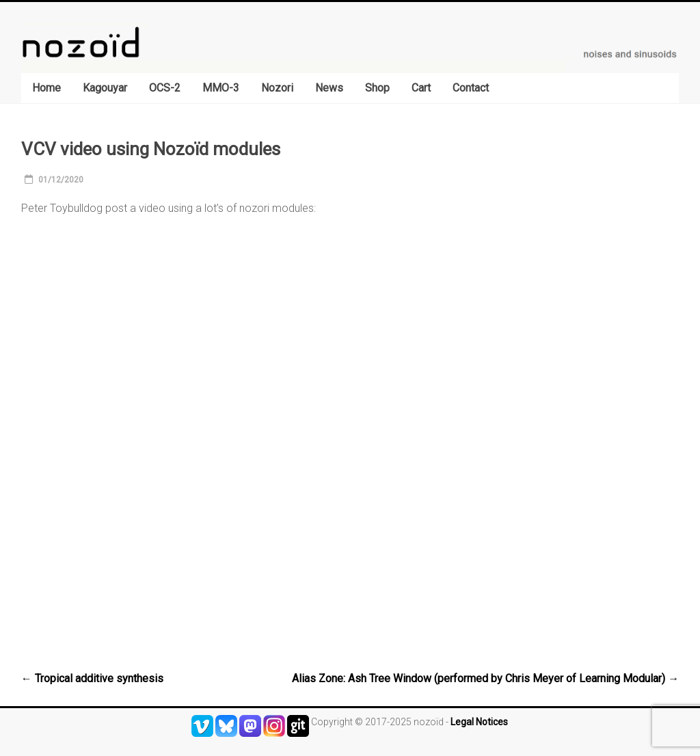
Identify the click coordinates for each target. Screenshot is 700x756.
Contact (471, 88)
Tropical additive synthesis (92, 678)
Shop (377, 88)
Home (46, 88)
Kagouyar (105, 88)
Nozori (277, 88)
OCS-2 (165, 88)
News (329, 88)
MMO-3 (221, 88)
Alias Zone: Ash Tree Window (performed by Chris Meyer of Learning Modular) (485, 678)
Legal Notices (479, 722)
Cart (421, 88)
